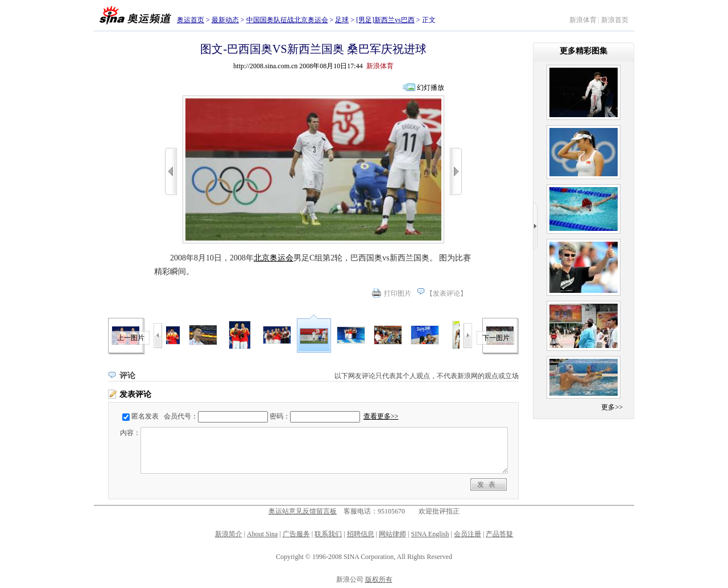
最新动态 (225, 20)
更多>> (612, 407)
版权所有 (379, 579)
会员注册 (468, 534)
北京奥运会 (274, 258)
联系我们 (328, 534)
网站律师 (392, 534)
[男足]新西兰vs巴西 (385, 20)
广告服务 (296, 534)
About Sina (262, 534)
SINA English (430, 534)
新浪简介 (229, 534)
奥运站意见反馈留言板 (303, 511)
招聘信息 (361, 534)
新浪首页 (615, 20)
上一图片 (131, 338)
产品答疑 (499, 534)
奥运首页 (191, 20)
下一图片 (496, 338)
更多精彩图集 (584, 51)
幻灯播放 (431, 88)
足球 (342, 20)
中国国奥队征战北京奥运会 (287, 20)
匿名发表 (145, 416)
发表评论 (446, 293)
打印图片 (398, 293)
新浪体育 (583, 20)
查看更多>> (381, 416)
